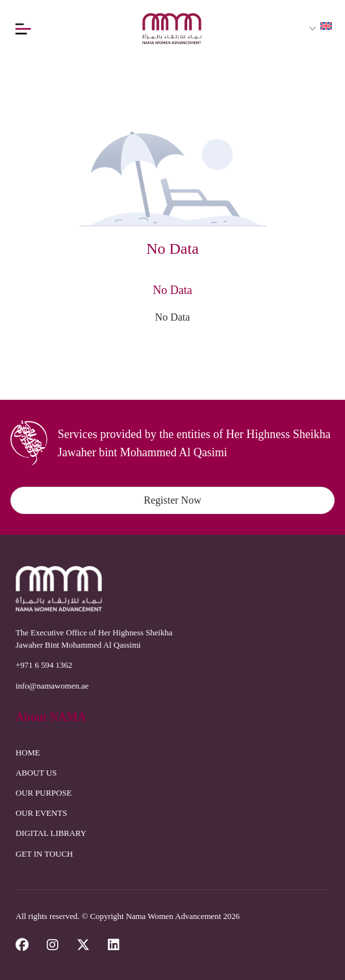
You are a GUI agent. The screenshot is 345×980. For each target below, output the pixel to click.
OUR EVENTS (41, 813)
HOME (28, 753)
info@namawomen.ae (52, 686)
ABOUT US (36, 773)
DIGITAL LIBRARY (51, 833)
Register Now (172, 500)
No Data (173, 317)
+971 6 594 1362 (44, 665)
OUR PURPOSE (44, 793)
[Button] (25, 29)
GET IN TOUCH (44, 854)
